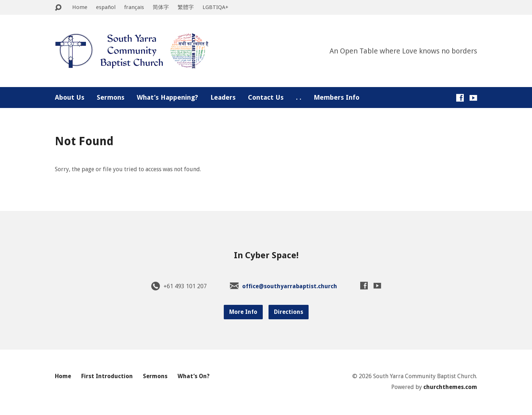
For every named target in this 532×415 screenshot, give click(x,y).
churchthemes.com (450, 387)
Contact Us (266, 98)
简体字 (161, 7)
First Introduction (107, 376)
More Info (243, 312)
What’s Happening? (167, 98)
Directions (289, 312)
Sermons (111, 98)
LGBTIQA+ (215, 7)
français (134, 7)
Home (80, 7)
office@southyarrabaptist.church (290, 286)
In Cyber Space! (266, 255)
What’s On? (194, 376)
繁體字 (186, 7)
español (106, 7)
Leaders (223, 98)
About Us (70, 98)
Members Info (337, 98)
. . (299, 98)
